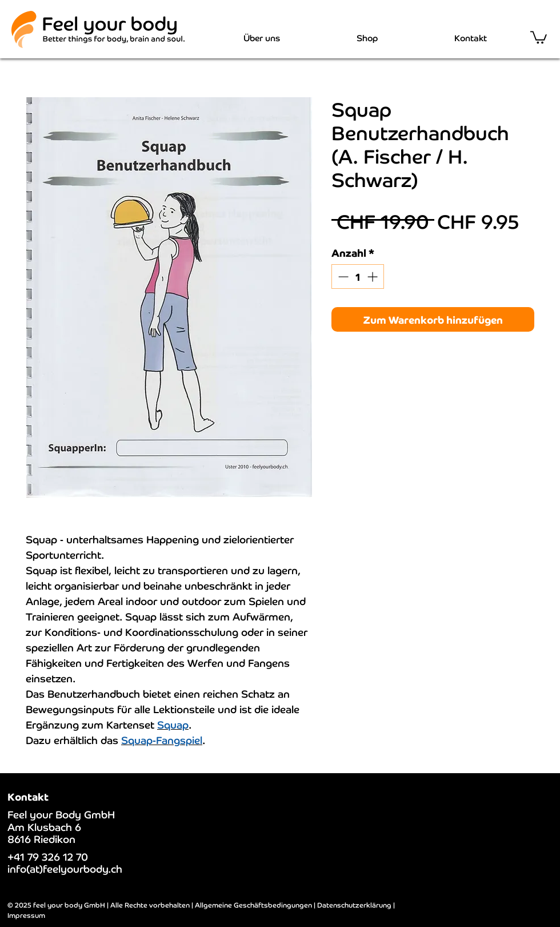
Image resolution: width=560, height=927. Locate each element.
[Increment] (373, 276)
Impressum (26, 915)
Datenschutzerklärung (354, 904)
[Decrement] (342, 276)
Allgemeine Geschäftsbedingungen (253, 904)
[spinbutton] (358, 276)
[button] (539, 37)
